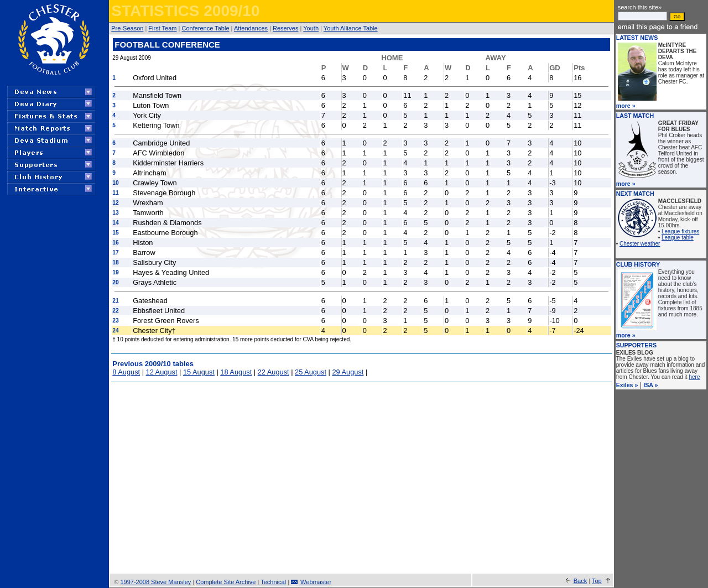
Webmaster (316, 582)
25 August (311, 372)
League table (678, 238)
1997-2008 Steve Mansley (155, 582)
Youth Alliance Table (351, 28)
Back (580, 581)
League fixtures (680, 231)
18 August (236, 372)
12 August (162, 372)
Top (597, 581)
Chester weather (640, 244)
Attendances (251, 28)
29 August (348, 372)
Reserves (285, 28)
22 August (274, 372)
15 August (199, 372)
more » (626, 106)
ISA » (650, 385)
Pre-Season (127, 28)
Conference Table (205, 28)
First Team (162, 28)
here (694, 377)
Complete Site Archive (226, 582)
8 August (126, 372)
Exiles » (627, 385)
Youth (311, 28)
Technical (273, 582)
